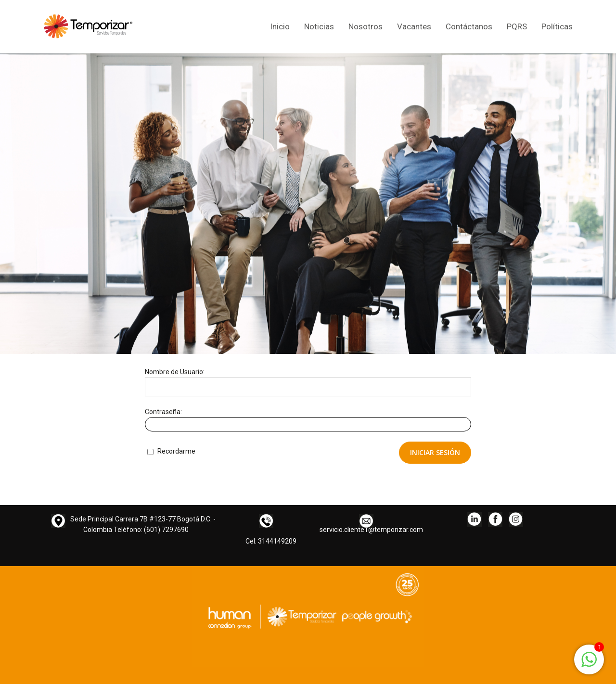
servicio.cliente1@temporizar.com (371, 530)
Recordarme (171, 451)
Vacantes (414, 27)
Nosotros (366, 27)
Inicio (280, 27)
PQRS (517, 27)
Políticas (557, 27)
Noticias (319, 27)
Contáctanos (469, 27)
